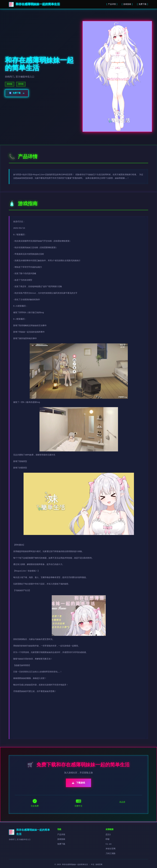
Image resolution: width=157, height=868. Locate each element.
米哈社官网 (111, 849)
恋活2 (108, 835)
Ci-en (109, 844)
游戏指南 (127, 4)
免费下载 (143, 4)
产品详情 (112, 4)
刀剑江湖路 (111, 854)
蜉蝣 (108, 839)
